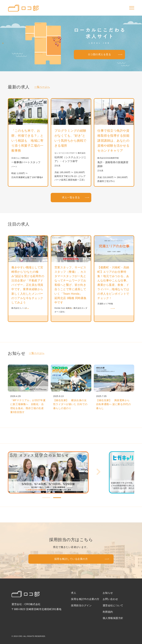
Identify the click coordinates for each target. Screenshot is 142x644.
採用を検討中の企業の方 (85, 599)
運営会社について (113, 605)
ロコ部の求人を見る (99, 54)
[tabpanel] (58, 472)
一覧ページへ (42, 87)
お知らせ (108, 593)
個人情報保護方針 (113, 618)
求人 (74, 593)
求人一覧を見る (71, 197)
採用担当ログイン (81, 605)
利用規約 (108, 612)
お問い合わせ (110, 599)
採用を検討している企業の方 (71, 559)
